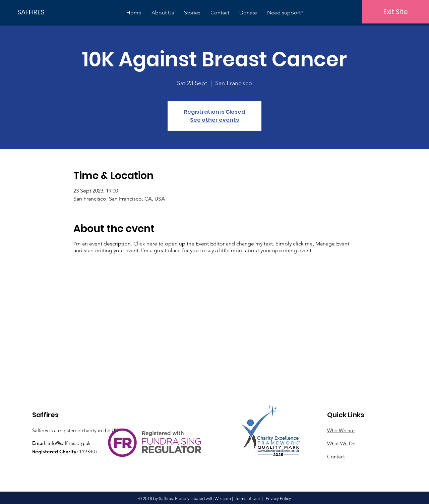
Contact (336, 457)
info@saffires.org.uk (69, 443)
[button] (163, 13)
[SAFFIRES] (40, 12)
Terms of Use (247, 498)
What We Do (341, 443)
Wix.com (223, 498)
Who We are (341, 430)
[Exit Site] (395, 12)
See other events (214, 120)
